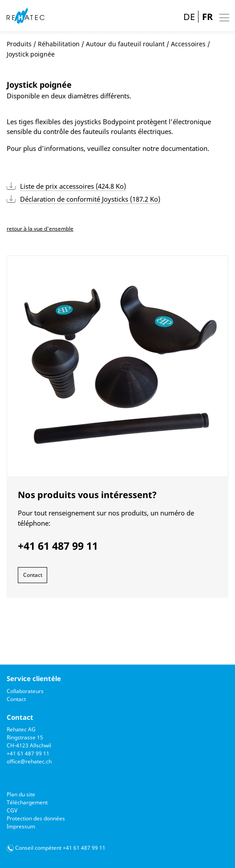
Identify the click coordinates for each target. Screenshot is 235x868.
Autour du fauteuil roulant (125, 44)
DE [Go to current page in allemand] (189, 17)
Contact (33, 575)
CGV (12, 810)
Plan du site (21, 794)
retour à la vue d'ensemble (40, 229)
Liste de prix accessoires (73, 186)
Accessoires (188, 44)
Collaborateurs (25, 691)
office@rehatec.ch (29, 761)
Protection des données (36, 818)
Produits (19, 44)
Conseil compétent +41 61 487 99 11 (60, 848)
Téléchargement (27, 802)
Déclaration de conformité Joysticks (90, 199)
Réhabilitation (59, 44)
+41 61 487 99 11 (28, 753)
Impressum (21, 826)
